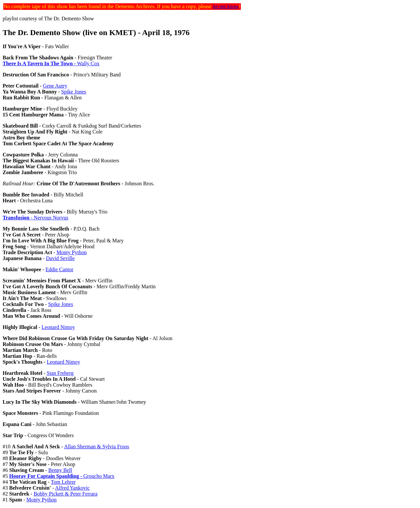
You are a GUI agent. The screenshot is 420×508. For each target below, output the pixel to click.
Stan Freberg (60, 373)
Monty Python (72, 252)
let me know (226, 6)
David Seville (60, 258)
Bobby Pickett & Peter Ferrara (65, 494)
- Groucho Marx (62, 476)
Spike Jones (73, 92)
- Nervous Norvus (35, 218)
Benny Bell (60, 470)
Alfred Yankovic (73, 488)
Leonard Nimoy (58, 327)
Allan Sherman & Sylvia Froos (96, 447)
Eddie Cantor (60, 269)
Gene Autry (55, 86)
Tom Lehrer (63, 482)
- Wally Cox (51, 63)
